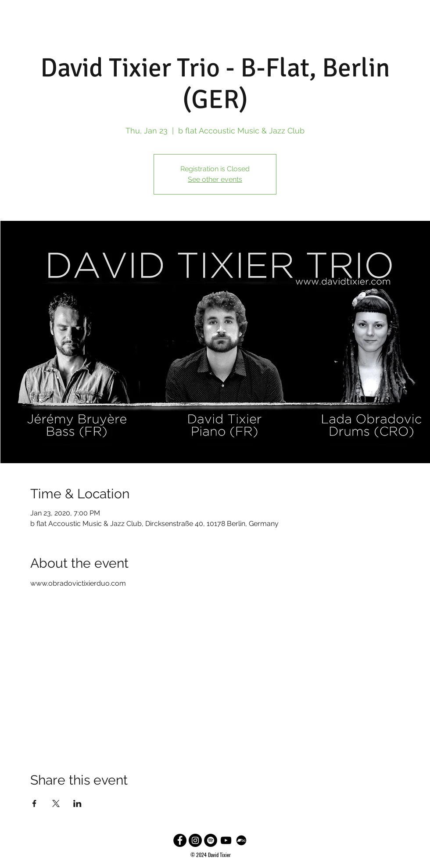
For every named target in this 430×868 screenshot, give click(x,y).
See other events (215, 179)
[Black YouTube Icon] (226, 840)
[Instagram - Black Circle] (195, 840)
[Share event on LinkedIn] (77, 803)
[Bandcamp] (241, 840)
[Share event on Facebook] (34, 803)
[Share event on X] (56, 803)
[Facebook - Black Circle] (180, 840)
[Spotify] (211, 840)
